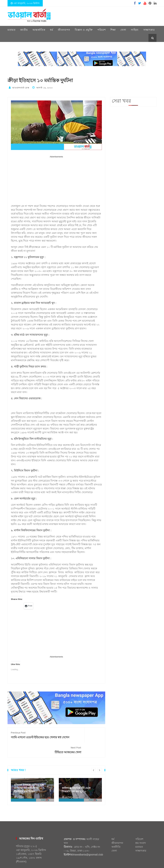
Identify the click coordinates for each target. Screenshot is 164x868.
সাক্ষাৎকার (149, 30)
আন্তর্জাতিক (39, 30)
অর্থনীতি (116, 835)
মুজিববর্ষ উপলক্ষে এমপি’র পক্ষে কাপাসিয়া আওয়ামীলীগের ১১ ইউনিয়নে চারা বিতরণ (30, 775)
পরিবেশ (101, 30)
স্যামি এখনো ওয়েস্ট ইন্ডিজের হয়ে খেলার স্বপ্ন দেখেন (32, 736)
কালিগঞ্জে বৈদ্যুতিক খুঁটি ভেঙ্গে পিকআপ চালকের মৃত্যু (77, 777)
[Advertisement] (56, 180)
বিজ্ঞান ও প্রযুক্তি (84, 30)
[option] (32, 778)
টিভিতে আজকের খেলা (81, 734)
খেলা (123, 30)
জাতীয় (24, 30)
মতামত (11, 30)
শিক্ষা (113, 30)
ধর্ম (51, 30)
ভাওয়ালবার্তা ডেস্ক (21, 87)
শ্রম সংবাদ (141, 831)
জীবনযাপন (64, 30)
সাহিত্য (135, 30)
